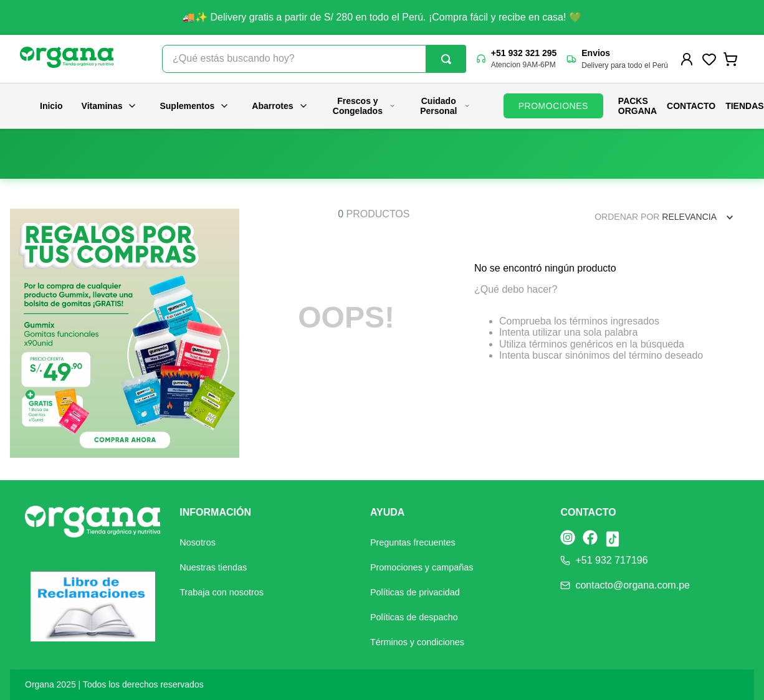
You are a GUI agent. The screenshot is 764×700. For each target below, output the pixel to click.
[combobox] (314, 59)
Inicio (51, 106)
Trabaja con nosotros (222, 592)
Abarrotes (280, 106)
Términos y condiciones (417, 642)
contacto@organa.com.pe (632, 585)
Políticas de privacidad (415, 592)
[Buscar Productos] (446, 59)
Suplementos (194, 106)
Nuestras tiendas (213, 567)
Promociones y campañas (422, 567)
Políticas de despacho (414, 617)
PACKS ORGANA (637, 106)
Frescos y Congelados (364, 106)
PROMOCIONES (553, 106)
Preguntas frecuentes (413, 542)
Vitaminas (110, 106)
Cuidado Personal (445, 106)
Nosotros (198, 542)
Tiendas (744, 106)
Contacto (691, 106)
